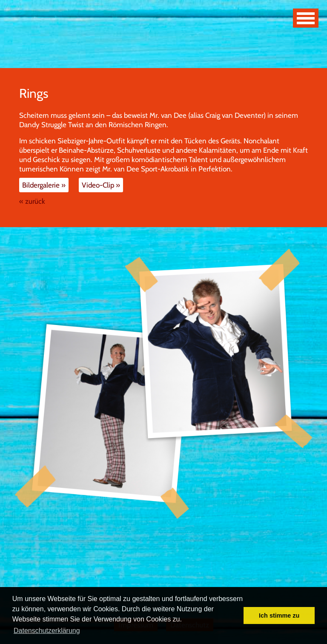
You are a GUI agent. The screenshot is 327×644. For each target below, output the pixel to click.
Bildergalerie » (44, 185)
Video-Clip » (101, 185)
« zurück (32, 201)
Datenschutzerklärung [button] (47, 631)
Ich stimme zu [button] (279, 616)
